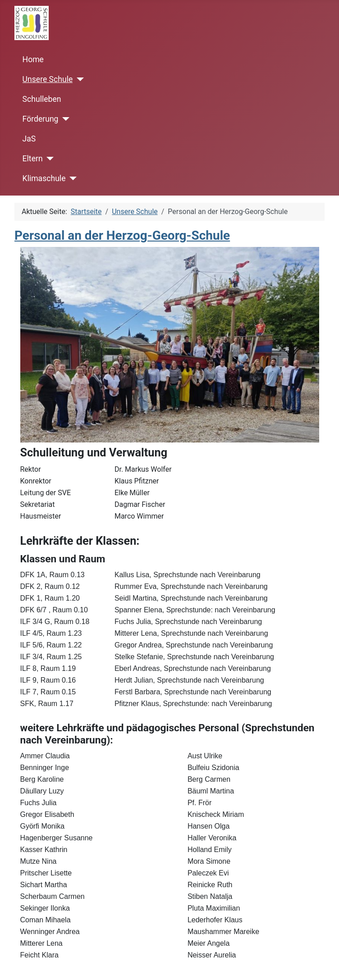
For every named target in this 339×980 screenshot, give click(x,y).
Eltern (33, 159)
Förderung (41, 119)
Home (33, 59)
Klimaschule (44, 178)
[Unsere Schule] (78, 79)
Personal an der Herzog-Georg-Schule (122, 235)
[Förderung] (64, 119)
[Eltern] (48, 159)
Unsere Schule (48, 79)
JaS (29, 139)
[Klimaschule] (71, 178)
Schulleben (42, 99)
